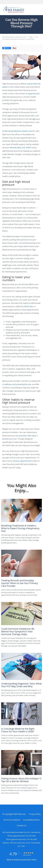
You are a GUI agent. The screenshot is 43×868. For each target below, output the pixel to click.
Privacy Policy (35, 814)
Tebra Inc (22, 814)
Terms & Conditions (12, 820)
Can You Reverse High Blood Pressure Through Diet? (20, 38)
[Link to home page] (18, 10)
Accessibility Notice (31, 820)
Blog (31, 37)
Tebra (34, 860)
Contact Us (21, 826)
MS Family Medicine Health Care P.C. (14, 37)
